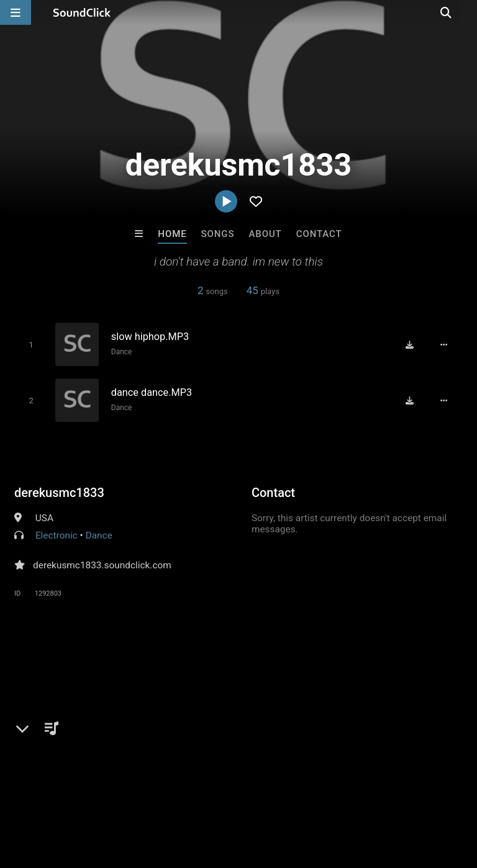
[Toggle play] (29, 345)
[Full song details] (447, 344)
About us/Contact (110, 794)
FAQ (52, 794)
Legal (335, 794)
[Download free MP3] (412, 344)
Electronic (57, 534)
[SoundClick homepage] (82, 12)
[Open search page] (465, 12)
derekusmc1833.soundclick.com (102, 564)
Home (172, 234)
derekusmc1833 (59, 491)
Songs (218, 234)
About (265, 234)
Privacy (296, 794)
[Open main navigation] (16, 12)
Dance (120, 352)
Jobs (170, 794)
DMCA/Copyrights (231, 794)
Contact (319, 234)
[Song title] (192, 337)
